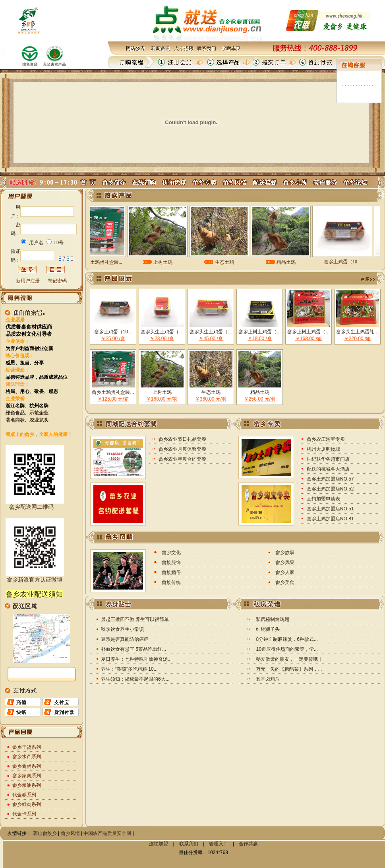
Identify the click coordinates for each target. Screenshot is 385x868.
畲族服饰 (171, 562)
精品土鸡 (260, 392)
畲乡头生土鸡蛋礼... (357, 332)
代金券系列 (24, 795)
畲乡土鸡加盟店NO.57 (330, 479)
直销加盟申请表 (323, 499)
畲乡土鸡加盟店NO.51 (330, 509)
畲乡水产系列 (27, 757)
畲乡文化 (171, 553)
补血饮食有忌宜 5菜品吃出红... (133, 649)
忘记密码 (57, 281)
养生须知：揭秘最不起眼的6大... (135, 679)
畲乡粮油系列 (27, 785)
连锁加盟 (159, 844)
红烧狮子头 (268, 629)
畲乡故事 (285, 553)
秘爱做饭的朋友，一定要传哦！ (289, 659)
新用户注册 (28, 281)
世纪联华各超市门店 (328, 459)
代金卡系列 (24, 814)
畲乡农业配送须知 (34, 594)
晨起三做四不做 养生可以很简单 (135, 619)
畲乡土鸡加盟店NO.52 (330, 489)
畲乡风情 (70, 833)
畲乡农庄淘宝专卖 (326, 439)
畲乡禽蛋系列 (27, 766)
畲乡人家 (285, 572)
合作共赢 (248, 844)
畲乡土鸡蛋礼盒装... (113, 392)
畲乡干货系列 (27, 747)
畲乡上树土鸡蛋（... (259, 332)
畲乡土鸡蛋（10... (113, 332)
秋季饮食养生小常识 (122, 629)
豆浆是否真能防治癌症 (125, 639)
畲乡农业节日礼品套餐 (182, 439)
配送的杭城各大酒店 (328, 469)
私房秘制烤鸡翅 (273, 619)
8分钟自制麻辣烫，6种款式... (287, 639)
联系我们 (189, 844)
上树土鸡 (162, 392)
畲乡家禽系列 (27, 776)
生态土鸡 (211, 392)
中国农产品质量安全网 (107, 833)
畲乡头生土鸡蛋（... (162, 332)
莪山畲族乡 (45, 833)
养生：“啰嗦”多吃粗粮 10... (129, 669)
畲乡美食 (285, 582)
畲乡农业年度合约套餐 (182, 459)
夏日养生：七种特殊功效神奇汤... (136, 659)
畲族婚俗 (171, 572)
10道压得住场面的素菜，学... (287, 649)
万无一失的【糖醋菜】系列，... (289, 669)
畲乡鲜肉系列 (27, 804)
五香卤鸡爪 (268, 679)
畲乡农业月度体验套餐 (182, 449)
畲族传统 (171, 582)
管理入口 (219, 844)
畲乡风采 (285, 562)
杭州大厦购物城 (323, 449)
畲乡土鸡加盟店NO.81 (330, 519)
